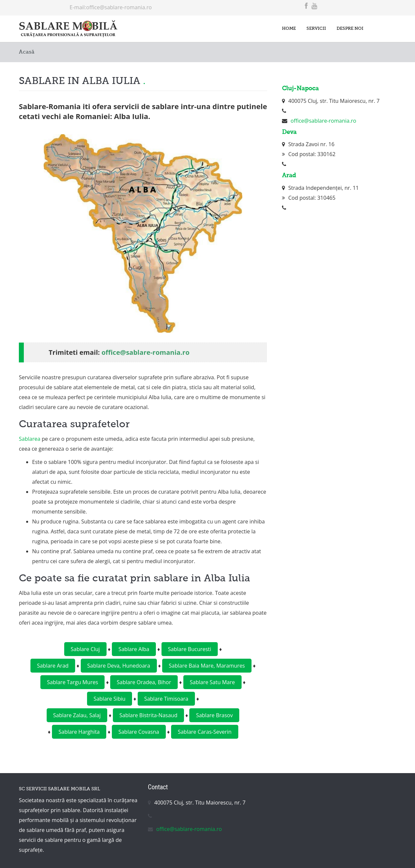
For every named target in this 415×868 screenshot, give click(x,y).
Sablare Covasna (139, 732)
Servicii (313, 29)
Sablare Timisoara (166, 699)
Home (284, 29)
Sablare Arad (53, 666)
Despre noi (349, 29)
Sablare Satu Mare (212, 682)
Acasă (27, 52)
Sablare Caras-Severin (205, 732)
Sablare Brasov (214, 715)
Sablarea (30, 439)
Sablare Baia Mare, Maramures (207, 666)
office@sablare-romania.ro (119, 7)
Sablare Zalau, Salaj (77, 715)
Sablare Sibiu (110, 699)
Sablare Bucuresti (190, 649)
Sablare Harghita (79, 732)
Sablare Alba (134, 649)
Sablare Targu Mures (72, 682)
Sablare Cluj (85, 649)
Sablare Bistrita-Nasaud (148, 715)
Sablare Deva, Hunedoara (119, 666)
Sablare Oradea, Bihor (144, 682)
